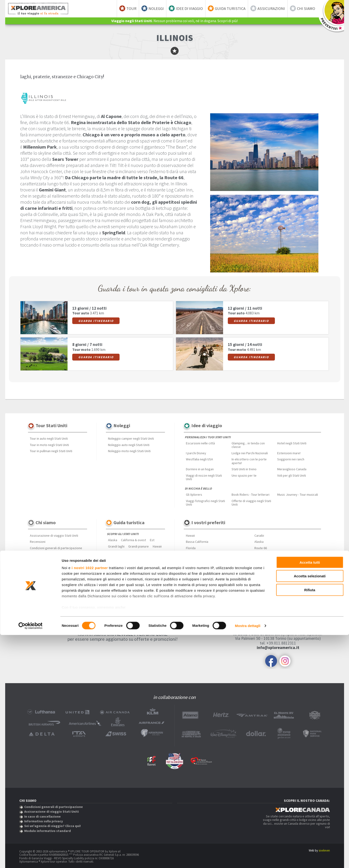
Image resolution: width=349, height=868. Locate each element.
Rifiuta (310, 823)
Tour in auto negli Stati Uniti (49, 438)
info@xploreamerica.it (278, 648)
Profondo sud (118, 559)
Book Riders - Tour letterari (251, 495)
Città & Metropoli (147, 574)
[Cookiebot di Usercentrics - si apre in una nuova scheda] (30, 859)
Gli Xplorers (194, 495)
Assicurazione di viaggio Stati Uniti (54, 535)
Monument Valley (198, 554)
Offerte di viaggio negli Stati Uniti (251, 503)
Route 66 (261, 548)
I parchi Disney (196, 453)
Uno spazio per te (244, 475)
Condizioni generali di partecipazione (56, 548)
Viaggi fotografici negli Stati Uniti (205, 503)
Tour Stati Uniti (51, 426)
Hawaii (157, 546)
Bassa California (197, 542)
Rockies (137, 559)
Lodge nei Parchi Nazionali (250, 453)
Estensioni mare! (289, 453)
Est (152, 540)
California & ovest (133, 540)
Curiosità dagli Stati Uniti (125, 593)
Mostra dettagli (248, 859)
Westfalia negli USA (199, 459)
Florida (191, 548)
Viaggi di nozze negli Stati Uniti (204, 477)
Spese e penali (40, 554)
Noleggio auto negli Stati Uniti (129, 445)
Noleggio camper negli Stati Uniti (131, 438)
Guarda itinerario (96, 321)
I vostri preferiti (208, 522)
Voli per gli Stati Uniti (292, 475)
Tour (131, 8)
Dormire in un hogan (200, 469)
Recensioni (38, 542)
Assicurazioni (271, 8)
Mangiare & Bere (120, 574)
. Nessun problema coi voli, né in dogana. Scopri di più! (174, 21)
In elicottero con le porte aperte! (249, 461)
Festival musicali (120, 581)
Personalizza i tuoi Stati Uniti (208, 437)
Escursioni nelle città (200, 443)
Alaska (113, 540)
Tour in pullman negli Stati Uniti (51, 451)
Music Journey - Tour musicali (298, 495)
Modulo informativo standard (50, 573)
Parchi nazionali (119, 587)
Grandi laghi (116, 546)
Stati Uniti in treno (244, 469)
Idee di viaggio (189, 8)
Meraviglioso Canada (292, 469)
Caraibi (259, 535)
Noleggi (156, 8)
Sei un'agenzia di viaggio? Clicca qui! (55, 567)
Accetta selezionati (310, 809)
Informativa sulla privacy (47, 560)
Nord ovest (138, 553)
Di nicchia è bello (198, 489)
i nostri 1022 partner (90, 801)
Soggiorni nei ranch (291, 459)
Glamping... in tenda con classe (248, 445)
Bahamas (261, 554)
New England (117, 553)
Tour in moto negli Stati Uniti (49, 445)
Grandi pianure (138, 546)
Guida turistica (230, 8)
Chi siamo (306, 8)
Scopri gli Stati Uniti (123, 534)
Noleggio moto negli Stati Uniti (129, 451)
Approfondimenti (120, 568)
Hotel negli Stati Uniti (292, 443)
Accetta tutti (310, 795)
